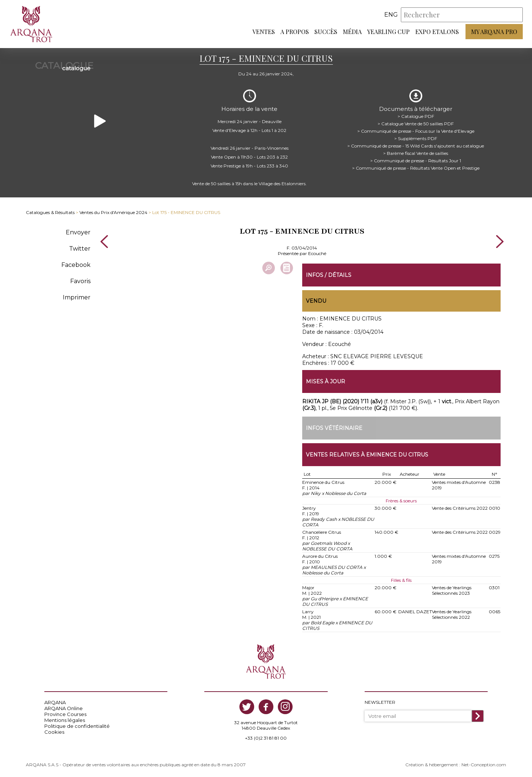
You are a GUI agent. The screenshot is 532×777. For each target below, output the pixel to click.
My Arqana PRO (494, 32)
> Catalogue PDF (416, 116)
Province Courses (65, 714)
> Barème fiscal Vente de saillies (416, 153)
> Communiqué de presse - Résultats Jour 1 (416, 161)
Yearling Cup (388, 32)
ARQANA (55, 702)
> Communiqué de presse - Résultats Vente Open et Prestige (416, 168)
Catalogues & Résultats (50, 212)
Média (352, 32)
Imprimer (77, 297)
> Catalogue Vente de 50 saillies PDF (416, 124)
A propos (295, 32)
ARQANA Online (64, 708)
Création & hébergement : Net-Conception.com (456, 765)
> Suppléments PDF (416, 138)
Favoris (80, 281)
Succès (326, 32)
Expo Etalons (437, 32)
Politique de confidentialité (77, 726)
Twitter (80, 249)
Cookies (54, 732)
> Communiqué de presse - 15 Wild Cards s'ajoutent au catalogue (416, 146)
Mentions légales (65, 720)
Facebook (76, 265)
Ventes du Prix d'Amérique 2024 (113, 212)
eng (391, 15)
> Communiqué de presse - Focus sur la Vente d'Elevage (416, 131)
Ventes (264, 32)
